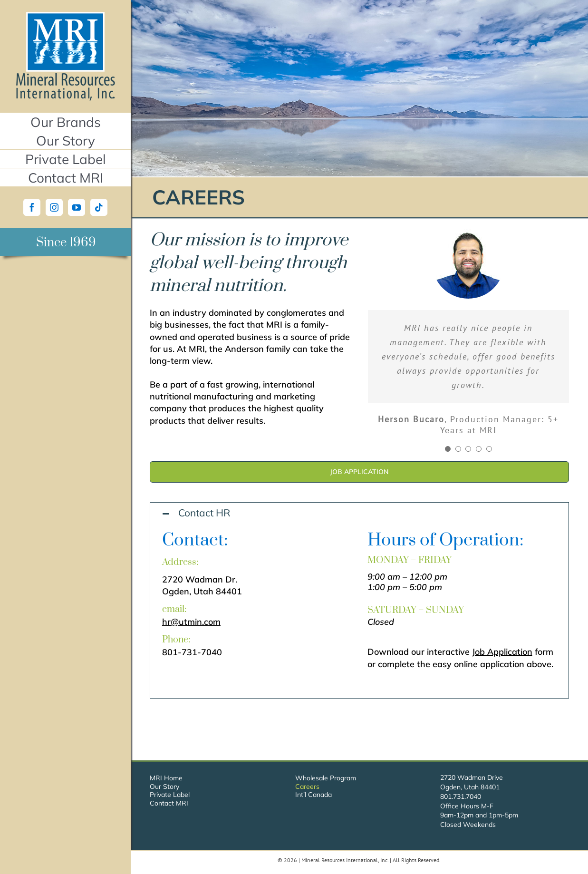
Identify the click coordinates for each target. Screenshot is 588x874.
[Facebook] (32, 207)
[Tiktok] (99, 207)
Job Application (502, 652)
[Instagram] (54, 207)
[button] (359, 514)
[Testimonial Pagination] (448, 449)
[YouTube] (77, 207)
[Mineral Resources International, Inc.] (65, 16)
